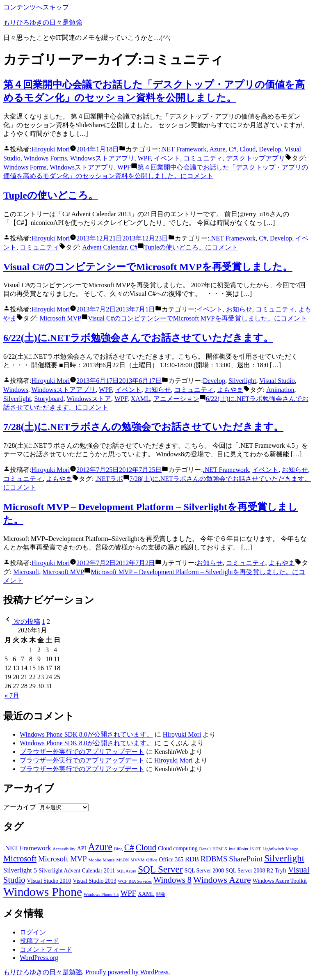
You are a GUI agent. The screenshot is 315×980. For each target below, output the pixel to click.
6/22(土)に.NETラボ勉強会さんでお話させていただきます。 (138, 338)
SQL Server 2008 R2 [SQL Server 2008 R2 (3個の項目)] (249, 871)
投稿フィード (39, 941)
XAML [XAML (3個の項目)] (146, 894)
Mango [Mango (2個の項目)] (292, 849)
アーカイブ (20, 807)
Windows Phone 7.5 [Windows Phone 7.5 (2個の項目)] (101, 894)
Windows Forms (46, 158)
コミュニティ (203, 158)
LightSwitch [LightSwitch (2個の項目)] (273, 849)
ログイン (33, 932)
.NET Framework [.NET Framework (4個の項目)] (27, 848)
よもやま (230, 390)
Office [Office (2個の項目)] (152, 860)
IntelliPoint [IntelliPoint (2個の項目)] (239, 849)
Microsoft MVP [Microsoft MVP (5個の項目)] (63, 859)
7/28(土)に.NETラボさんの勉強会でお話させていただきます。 (143, 427)
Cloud (248, 149)
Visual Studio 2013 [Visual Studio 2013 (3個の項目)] (94, 881)
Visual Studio (277, 381)
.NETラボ (109, 479)
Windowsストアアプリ (102, 158)
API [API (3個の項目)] (82, 848)
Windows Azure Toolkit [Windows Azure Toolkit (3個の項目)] (280, 881)
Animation (280, 390)
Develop (270, 149)
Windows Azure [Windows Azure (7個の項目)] (222, 880)
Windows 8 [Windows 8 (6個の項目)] (172, 880)
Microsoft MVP (60, 318)
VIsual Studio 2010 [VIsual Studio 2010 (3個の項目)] (49, 881)
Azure (217, 149)
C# (232, 149)
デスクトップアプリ (256, 158)
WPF (144, 158)
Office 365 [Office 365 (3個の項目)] (171, 860)
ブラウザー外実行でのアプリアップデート (82, 752)
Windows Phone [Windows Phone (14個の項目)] (43, 892)
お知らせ (239, 309)
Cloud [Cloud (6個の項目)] (146, 847)
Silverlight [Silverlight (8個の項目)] (284, 858)
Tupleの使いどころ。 (51, 195)
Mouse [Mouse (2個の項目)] (108, 860)
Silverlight (242, 381)
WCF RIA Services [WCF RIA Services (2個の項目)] (135, 881)
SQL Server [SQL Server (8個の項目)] (160, 869)
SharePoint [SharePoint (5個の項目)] (246, 859)
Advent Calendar (104, 247)
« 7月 (12, 695)
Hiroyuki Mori (50, 149)
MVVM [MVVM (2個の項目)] (137, 860)
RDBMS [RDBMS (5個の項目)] (214, 859)
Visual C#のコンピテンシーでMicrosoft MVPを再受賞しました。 (148, 267)
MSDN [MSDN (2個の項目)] (122, 860)
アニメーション (176, 399)
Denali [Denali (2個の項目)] (205, 849)
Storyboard (49, 399)
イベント (167, 158)
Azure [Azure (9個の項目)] (100, 847)
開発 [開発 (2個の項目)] (161, 894)
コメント (191, 247)
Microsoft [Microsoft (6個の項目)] (20, 859)
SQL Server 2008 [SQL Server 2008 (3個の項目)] (204, 871)
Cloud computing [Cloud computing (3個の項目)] (178, 848)
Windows (16, 390)
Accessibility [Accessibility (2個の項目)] (64, 849)
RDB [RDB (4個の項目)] (192, 859)
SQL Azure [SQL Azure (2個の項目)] (126, 871)
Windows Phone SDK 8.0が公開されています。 (86, 734)
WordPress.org (39, 958)
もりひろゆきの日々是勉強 (43, 22)
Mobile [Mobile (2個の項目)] (95, 860)
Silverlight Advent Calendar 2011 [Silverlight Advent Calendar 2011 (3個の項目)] (77, 871)
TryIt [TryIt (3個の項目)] (281, 871)
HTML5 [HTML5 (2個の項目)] (220, 849)
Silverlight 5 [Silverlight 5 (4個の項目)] (20, 870)
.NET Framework (184, 149)
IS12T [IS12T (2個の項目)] (255, 849)
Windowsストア (89, 399)
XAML (140, 399)
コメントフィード (46, 949)
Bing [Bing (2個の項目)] (118, 849)
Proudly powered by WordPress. (128, 972)
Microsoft (26, 572)
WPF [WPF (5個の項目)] (128, 893)
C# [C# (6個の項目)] (129, 847)
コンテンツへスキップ (36, 7)
